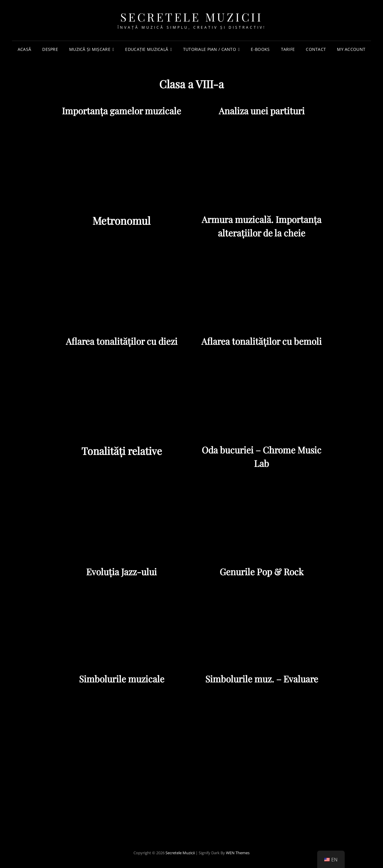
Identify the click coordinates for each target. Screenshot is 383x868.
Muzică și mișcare (90, 49)
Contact (316, 49)
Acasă (24, 49)
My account (351, 49)
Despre (50, 49)
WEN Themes (238, 853)
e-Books (260, 49)
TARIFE (288, 49)
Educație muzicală (147, 49)
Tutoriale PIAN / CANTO (210, 49)
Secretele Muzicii (192, 17)
